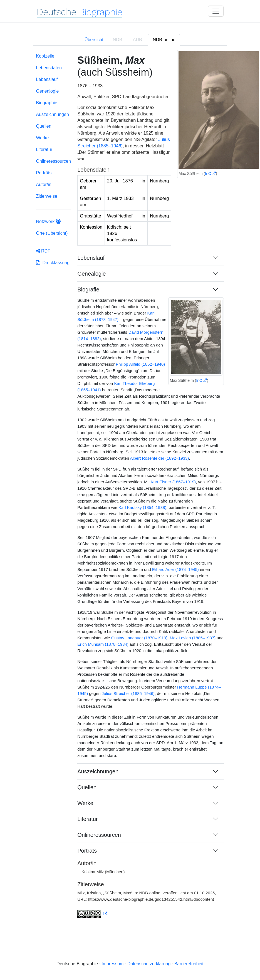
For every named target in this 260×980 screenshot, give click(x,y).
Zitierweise (47, 196)
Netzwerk (48, 222)
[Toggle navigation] (216, 11)
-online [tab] (164, 40)
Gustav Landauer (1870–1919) (139, 638)
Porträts (44, 173)
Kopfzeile (45, 56)
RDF (43, 251)
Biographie (47, 103)
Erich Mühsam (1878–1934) (103, 644)
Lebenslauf (47, 79)
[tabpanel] (130, 489)
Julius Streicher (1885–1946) (128, 694)
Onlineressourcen (54, 161)
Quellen (44, 126)
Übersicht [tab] (94, 40)
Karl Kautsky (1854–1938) (142, 508)
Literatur (44, 149)
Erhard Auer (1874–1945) (175, 570)
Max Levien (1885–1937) (193, 638)
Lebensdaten (49, 68)
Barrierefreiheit (189, 964)
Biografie (88, 289)
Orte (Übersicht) (52, 233)
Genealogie (48, 91)
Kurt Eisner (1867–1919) (173, 482)
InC (208, 174)
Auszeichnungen (53, 114)
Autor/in (44, 185)
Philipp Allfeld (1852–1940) (140, 364)
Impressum (112, 964)
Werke (43, 138)
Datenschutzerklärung (149, 964)
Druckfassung (53, 263)
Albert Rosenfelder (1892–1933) (160, 458)
